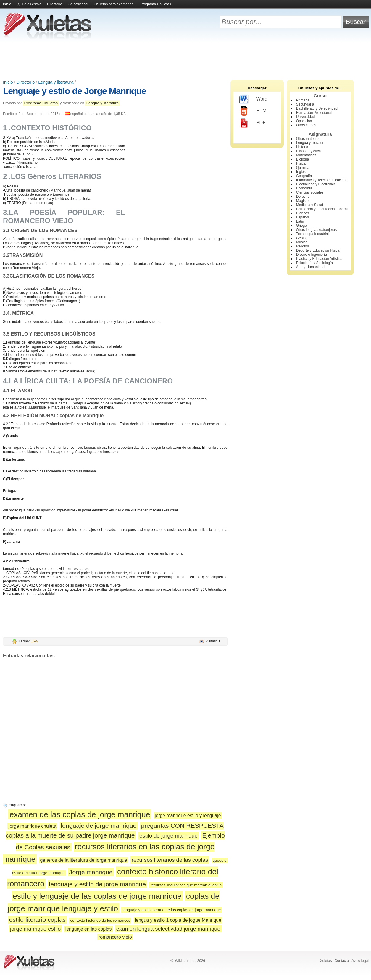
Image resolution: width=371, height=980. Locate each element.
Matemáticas (306, 155)
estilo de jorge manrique (168, 836)
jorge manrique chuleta (32, 826)
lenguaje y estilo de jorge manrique (97, 884)
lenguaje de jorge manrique (99, 826)
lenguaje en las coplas (89, 929)
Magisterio (304, 201)
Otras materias (308, 139)
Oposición (304, 121)
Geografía (304, 176)
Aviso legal (360, 961)
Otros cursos (306, 125)
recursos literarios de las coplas (170, 860)
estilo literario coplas (37, 920)
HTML (254, 111)
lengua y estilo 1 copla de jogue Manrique (178, 920)
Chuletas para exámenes (113, 4)
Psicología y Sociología (314, 263)
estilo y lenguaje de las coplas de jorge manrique (97, 896)
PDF (253, 123)
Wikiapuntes (184, 961)
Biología (303, 159)
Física (301, 163)
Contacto (342, 961)
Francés (303, 213)
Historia (302, 147)
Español (303, 217)
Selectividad (78, 4)
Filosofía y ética (308, 151)
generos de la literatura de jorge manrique (84, 860)
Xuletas (326, 961)
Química (303, 168)
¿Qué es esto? (29, 4)
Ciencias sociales (310, 192)
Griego (301, 226)
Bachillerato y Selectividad (317, 108)
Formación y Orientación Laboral (322, 209)
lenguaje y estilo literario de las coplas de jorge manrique (172, 910)
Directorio (55, 4)
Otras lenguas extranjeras (316, 230)
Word (253, 99)
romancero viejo (115, 937)
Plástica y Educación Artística (319, 259)
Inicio (7, 4)
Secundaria (305, 104)
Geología (303, 238)
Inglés (301, 172)
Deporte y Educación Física (318, 250)
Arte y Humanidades (312, 267)
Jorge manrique (91, 872)
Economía (304, 188)
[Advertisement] (186, 59)
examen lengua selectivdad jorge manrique (168, 929)
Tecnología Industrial (312, 234)
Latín (300, 221)
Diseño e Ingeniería (312, 255)
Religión (303, 246)
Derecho (303, 197)
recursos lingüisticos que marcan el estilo (186, 885)
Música (302, 242)
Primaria (303, 100)
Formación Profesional (314, 113)
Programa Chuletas (156, 4)
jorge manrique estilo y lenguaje (188, 815)
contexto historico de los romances (100, 920)
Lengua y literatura (56, 82)
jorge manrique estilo (35, 929)
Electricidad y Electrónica (316, 184)
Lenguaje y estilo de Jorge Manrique (74, 91)
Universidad (305, 117)
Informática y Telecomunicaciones (323, 180)
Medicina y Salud (310, 205)
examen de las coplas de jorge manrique (80, 814)
